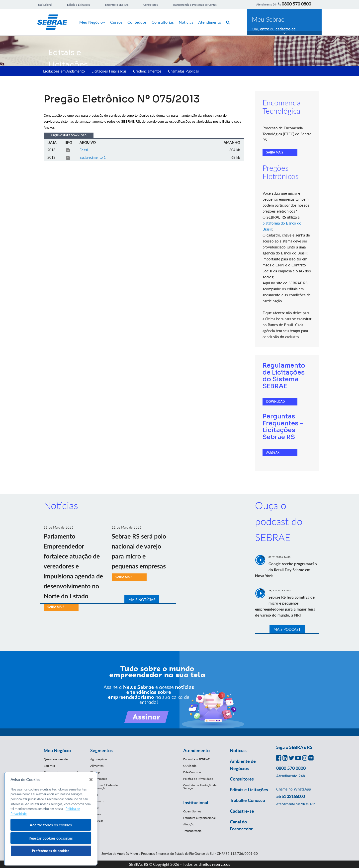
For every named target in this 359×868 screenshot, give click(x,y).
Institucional (45, 5)
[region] (51, 819)
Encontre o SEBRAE (117, 5)
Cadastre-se (242, 811)
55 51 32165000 (290, 796)
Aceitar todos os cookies (51, 825)
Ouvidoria (190, 766)
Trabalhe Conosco (247, 800)
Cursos (116, 22)
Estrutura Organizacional (199, 818)
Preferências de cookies (51, 851)
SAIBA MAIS (275, 152)
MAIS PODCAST (287, 629)
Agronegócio (99, 759)
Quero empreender (56, 759)
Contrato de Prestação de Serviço (200, 787)
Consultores (151, 5)
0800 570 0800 (296, 4)
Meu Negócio (92, 22)
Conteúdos (137, 22)
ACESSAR (273, 452)
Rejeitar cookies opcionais (51, 838)
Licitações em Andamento (64, 71)
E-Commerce (99, 779)
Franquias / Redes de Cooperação (104, 787)
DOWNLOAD (275, 402)
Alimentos (97, 766)
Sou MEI (49, 766)
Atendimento (210, 22)
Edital (84, 150)
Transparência (192, 831)
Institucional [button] (196, 802)
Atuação (189, 824)
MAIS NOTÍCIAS (142, 600)
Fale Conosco (192, 772)
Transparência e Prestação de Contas (195, 5)
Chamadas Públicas (183, 71)
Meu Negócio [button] (57, 750)
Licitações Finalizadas (109, 71)
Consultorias (163, 22)
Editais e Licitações (79, 5)
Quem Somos (192, 811)
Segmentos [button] (101, 750)
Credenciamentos (147, 71)
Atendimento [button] (196, 750)
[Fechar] (91, 780)
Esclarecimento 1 (93, 157)
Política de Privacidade (198, 779)
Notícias (186, 22)
